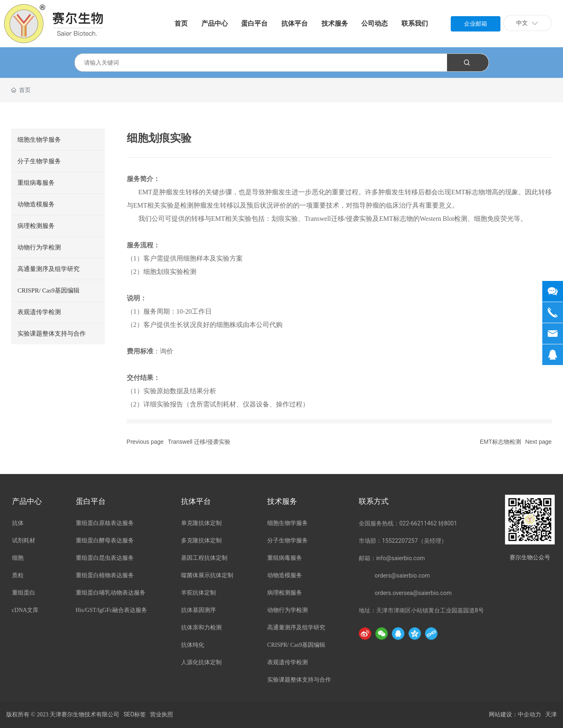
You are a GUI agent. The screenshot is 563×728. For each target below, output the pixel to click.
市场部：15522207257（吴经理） (403, 541)
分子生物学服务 (39, 161)
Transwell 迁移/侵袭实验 (199, 442)
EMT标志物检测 (500, 442)
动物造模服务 (36, 204)
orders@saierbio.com (402, 576)
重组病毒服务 (36, 183)
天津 (551, 715)
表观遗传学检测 (39, 312)
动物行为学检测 (39, 247)
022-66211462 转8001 (428, 523)
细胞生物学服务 (39, 140)
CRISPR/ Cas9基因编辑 (48, 290)
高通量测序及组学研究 (48, 269)
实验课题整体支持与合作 (52, 334)
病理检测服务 (36, 226)
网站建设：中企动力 (515, 715)
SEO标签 (135, 714)
